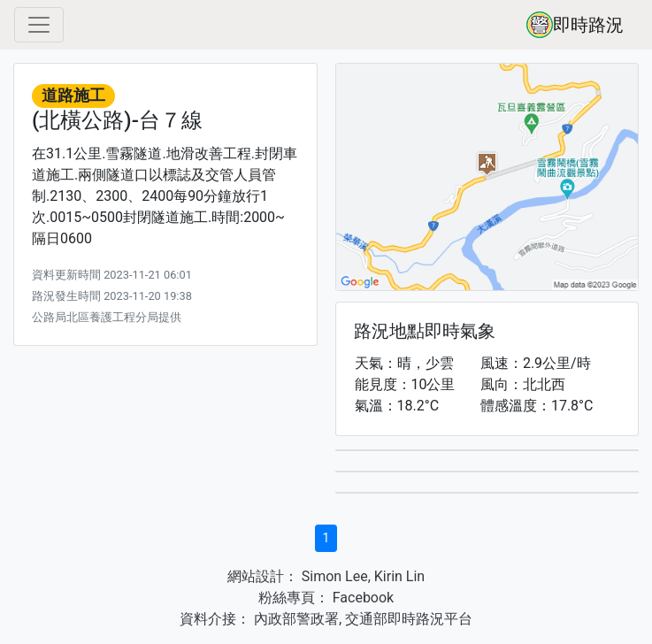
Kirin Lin (399, 576)
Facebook (361, 598)
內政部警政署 (295, 619)
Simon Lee (333, 576)
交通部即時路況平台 (409, 619)
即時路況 (575, 25)
